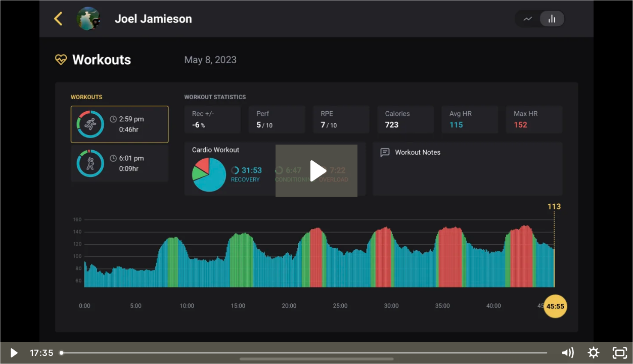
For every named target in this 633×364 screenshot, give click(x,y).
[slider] (304, 353)
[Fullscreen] (620, 353)
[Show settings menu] (594, 353)
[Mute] (567, 353)
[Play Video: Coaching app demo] (317, 171)
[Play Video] (13, 353)
